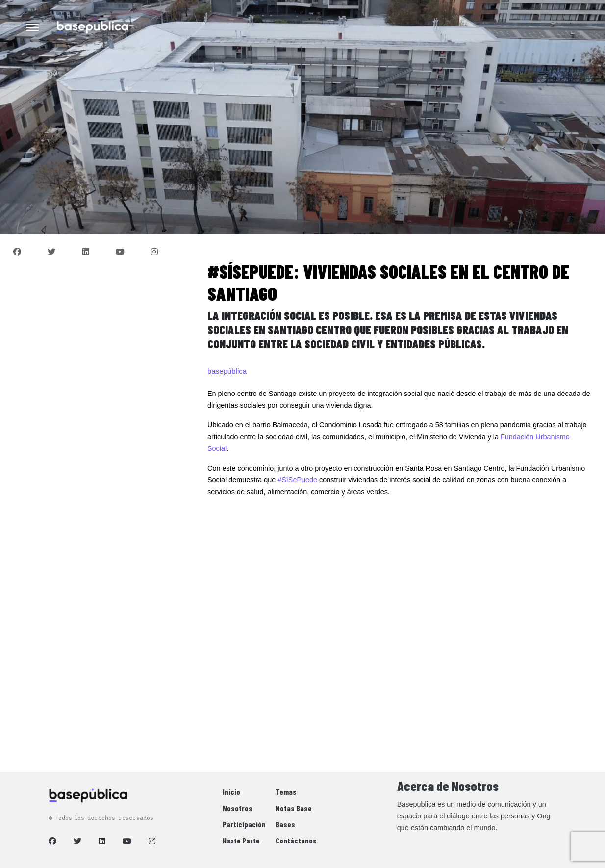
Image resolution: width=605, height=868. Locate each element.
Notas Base (294, 808)
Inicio (231, 792)
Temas (286, 792)
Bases (285, 824)
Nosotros (238, 808)
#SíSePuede (297, 480)
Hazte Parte (241, 840)
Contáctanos (296, 840)
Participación (244, 824)
